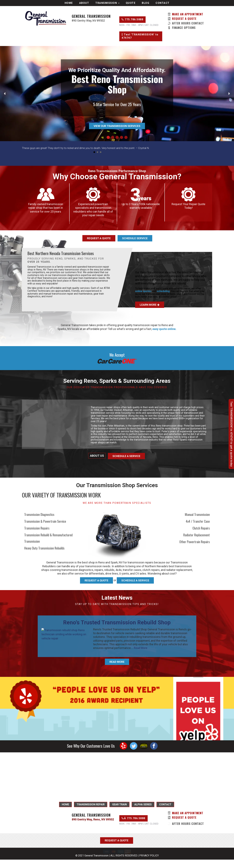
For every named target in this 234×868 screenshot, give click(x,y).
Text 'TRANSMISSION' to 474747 (140, 36)
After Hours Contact (186, 23)
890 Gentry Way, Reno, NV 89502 (93, 819)
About (84, 3)
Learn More (150, 305)
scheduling (163, 291)
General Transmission (91, 16)
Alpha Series (143, 804)
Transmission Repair (91, 804)
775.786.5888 (132, 19)
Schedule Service (135, 238)
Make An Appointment (186, 14)
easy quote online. (164, 329)
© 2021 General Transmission (92, 864)
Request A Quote (96, 580)
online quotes (143, 291)
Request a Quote (182, 19)
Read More (141, 648)
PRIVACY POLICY (149, 864)
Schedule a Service (126, 456)
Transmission (107, 3)
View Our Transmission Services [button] (117, 126)
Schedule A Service (135, 580)
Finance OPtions (182, 28)
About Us (97, 456)
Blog (146, 3)
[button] (5, 94)
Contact (163, 3)
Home (69, 3)
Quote (131, 3)
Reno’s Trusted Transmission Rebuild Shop (117, 623)
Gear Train (119, 804)
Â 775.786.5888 (133, 818)
